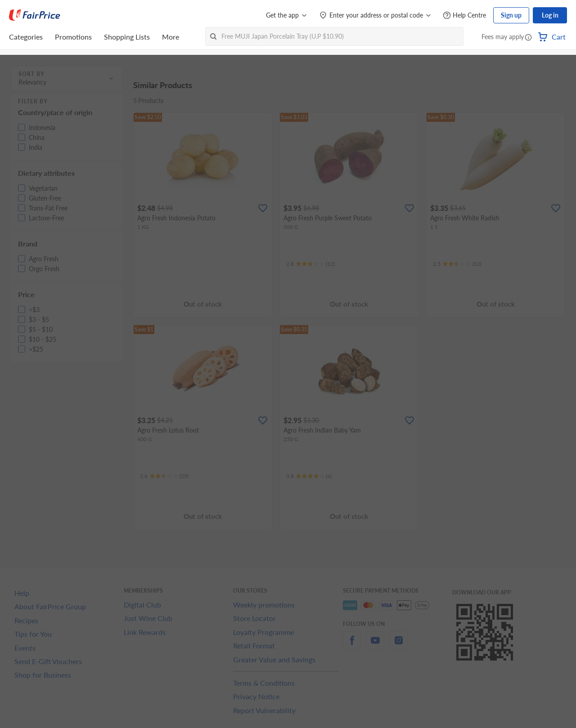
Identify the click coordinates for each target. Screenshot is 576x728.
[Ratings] (310, 264)
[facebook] (352, 645)
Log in (550, 15)
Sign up (511, 15)
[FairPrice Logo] (35, 15)
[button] (528, 38)
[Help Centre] (464, 16)
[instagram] (399, 645)
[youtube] (375, 645)
